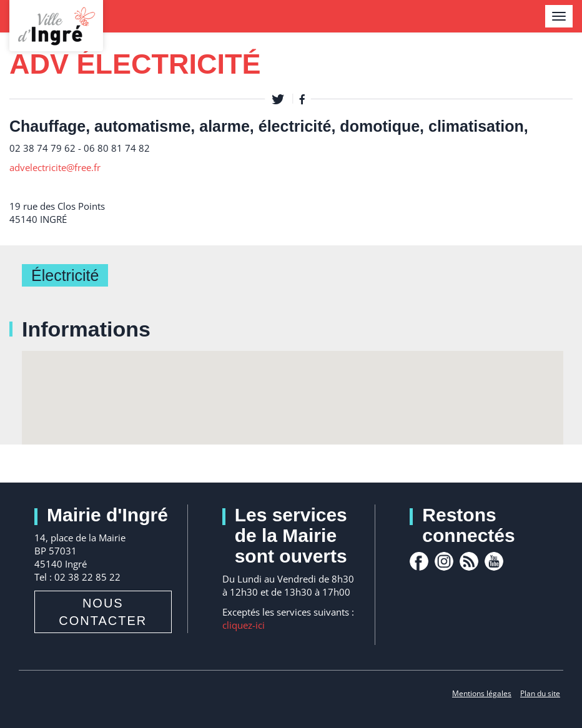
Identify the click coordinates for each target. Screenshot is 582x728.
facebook (419, 561)
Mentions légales (482, 693)
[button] (293, 386)
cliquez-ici (244, 625)
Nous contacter (103, 612)
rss (469, 561)
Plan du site (540, 693)
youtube (494, 561)
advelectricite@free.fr (55, 167)
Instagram (444, 561)
